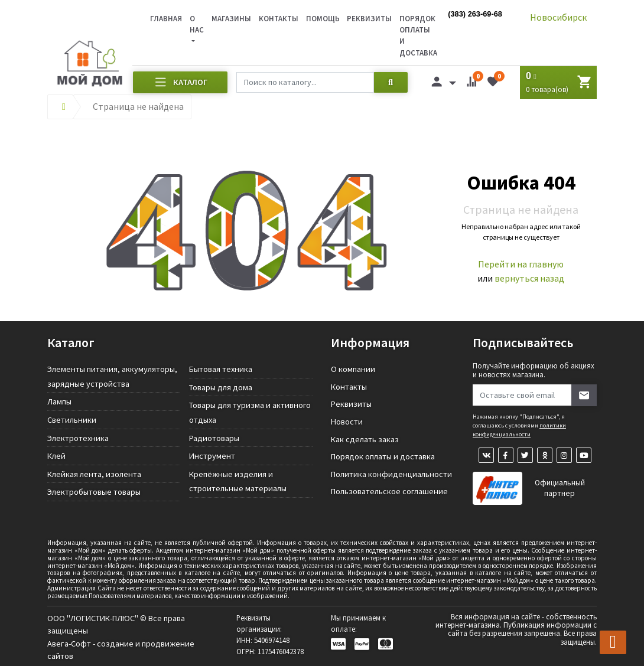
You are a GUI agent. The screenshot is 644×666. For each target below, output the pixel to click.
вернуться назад (529, 278)
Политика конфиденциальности (391, 474)
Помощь (323, 19)
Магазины (231, 19)
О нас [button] (197, 24)
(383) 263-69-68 (475, 14)
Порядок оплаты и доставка (383, 456)
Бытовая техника (221, 369)
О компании (353, 369)
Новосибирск (558, 17)
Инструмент (212, 456)
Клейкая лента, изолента (94, 474)
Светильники (72, 420)
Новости (347, 422)
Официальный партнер (560, 488)
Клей (56, 456)
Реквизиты (369, 19)
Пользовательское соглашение (389, 491)
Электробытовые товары (94, 492)
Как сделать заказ (365, 439)
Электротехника (78, 438)
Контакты (279, 19)
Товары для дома (221, 387)
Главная (166, 19)
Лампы (59, 401)
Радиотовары (214, 438)
